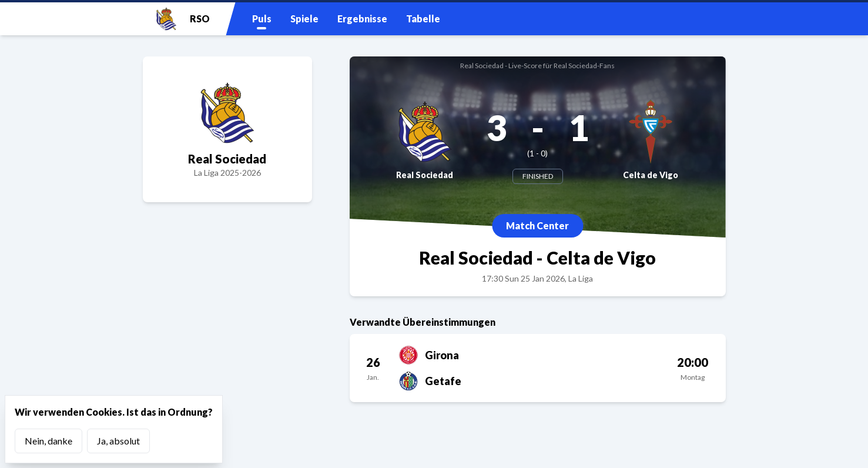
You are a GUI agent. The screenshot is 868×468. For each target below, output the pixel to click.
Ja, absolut (118, 441)
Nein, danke (48, 441)
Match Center (537, 225)
